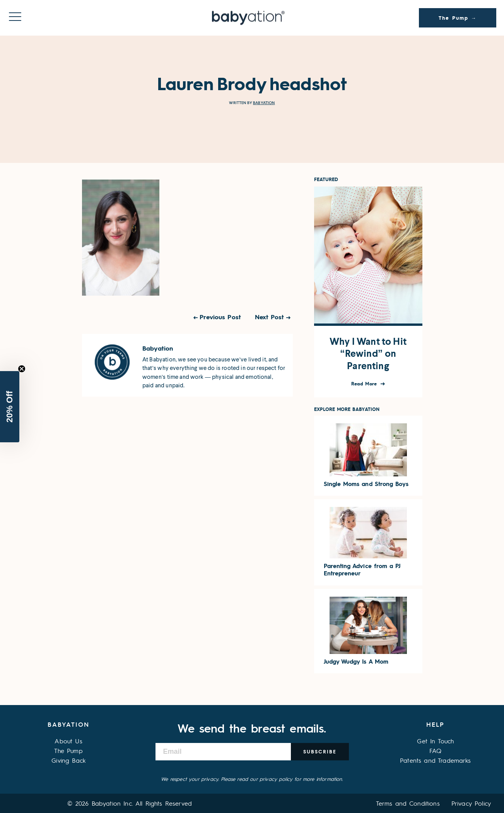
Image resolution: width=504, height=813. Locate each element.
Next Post (270, 317)
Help (435, 724)
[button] (10, 407)
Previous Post (220, 317)
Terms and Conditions (408, 803)
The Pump (68, 751)
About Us (68, 741)
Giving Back (68, 760)
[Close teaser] (22, 369)
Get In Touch (435, 741)
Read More (365, 384)
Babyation (264, 103)
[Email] (223, 752)
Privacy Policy (471, 803)
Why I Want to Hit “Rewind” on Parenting (368, 354)
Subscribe (320, 752)
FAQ (435, 751)
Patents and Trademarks (436, 760)
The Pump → (458, 18)
